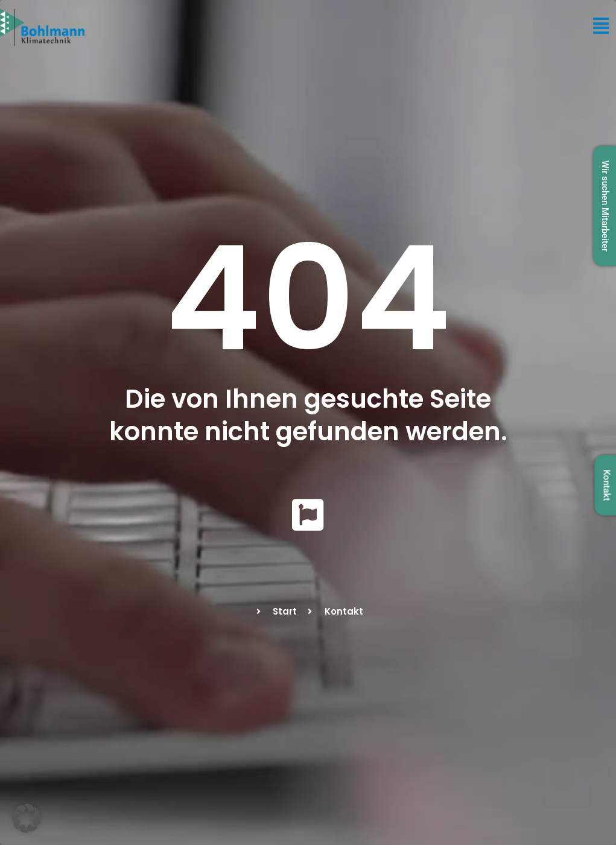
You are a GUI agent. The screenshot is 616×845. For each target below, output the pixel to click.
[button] (27, 818)
